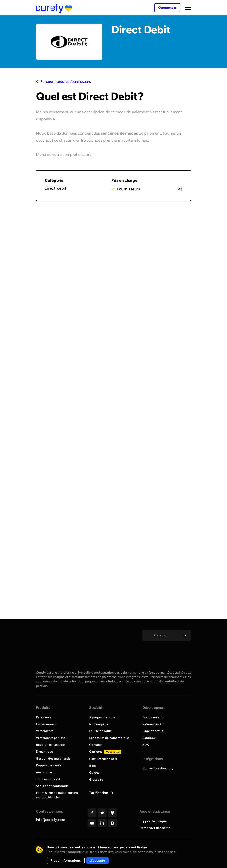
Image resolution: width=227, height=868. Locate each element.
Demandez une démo (155, 828)
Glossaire (96, 779)
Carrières (105, 752)
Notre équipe (99, 724)
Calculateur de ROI (103, 759)
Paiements (44, 717)
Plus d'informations (66, 860)
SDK (146, 745)
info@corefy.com (50, 820)
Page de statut (153, 731)
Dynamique (44, 752)
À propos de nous (102, 717)
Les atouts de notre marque (109, 738)
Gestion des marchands (53, 758)
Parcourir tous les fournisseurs (63, 81)
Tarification (99, 793)
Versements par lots (50, 738)
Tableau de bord (48, 779)
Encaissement (46, 724)
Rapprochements (49, 765)
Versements (45, 731)
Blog (93, 766)
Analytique (44, 772)
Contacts (96, 745)
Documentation (154, 717)
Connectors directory (158, 768)
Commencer (167, 8)
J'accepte (98, 860)
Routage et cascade (50, 745)
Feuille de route (100, 731)
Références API (153, 724)
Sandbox (149, 738)
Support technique (153, 821)
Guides (94, 773)
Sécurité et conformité (52, 786)
